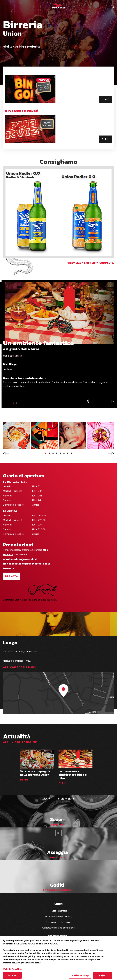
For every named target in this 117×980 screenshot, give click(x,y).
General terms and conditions (58, 928)
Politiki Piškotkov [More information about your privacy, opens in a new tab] (13, 969)
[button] (13, 403)
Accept (12, 975)
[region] (58, 958)
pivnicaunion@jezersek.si (20, 559)
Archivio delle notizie (20, 742)
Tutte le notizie (59, 911)
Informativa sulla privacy (59, 916)
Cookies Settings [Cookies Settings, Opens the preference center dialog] (80, 975)
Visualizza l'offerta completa (91, 263)
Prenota (12, 576)
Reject (103, 975)
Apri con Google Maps (19, 667)
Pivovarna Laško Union (59, 922)
